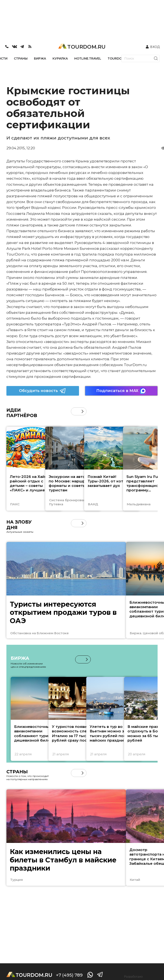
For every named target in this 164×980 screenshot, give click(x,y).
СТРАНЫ (21, 58)
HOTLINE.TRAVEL (88, 58)
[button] (83, 411)
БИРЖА (40, 58)
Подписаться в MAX (121, 391)
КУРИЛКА (60, 58)
